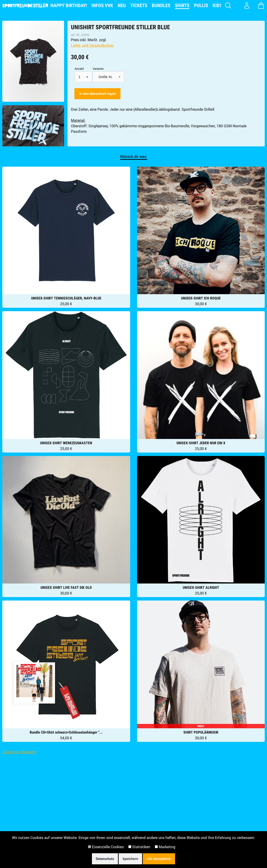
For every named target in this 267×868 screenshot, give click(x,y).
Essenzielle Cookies (106, 847)
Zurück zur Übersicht (19, 752)
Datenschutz (105, 859)
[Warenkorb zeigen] (261, 6)
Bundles (161, 6)
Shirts (182, 6)
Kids (217, 6)
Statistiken (139, 847)
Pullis (201, 6)
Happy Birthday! (69, 6)
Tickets (139, 6)
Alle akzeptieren (159, 859)
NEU (122, 6)
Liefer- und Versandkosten (92, 45)
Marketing (165, 847)
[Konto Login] (247, 6)
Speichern (130, 859)
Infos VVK (102, 6)
